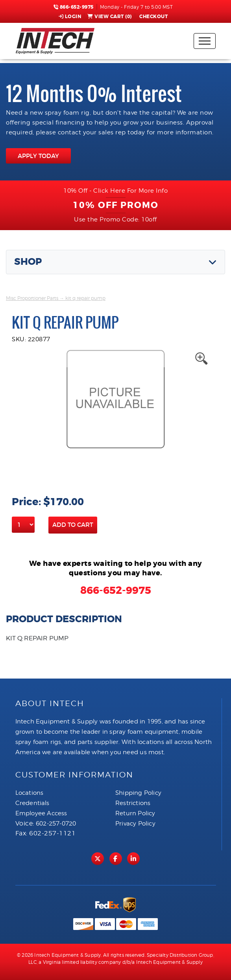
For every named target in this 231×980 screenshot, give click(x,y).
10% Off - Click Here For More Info (115, 191)
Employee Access (41, 813)
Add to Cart (73, 525)
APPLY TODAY (38, 156)
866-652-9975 (74, 7)
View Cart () (110, 17)
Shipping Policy (138, 793)
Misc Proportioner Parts (32, 298)
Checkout (153, 17)
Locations (30, 793)
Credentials (32, 803)
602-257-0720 (56, 824)
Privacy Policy (135, 824)
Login (70, 17)
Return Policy (135, 813)
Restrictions (133, 803)
